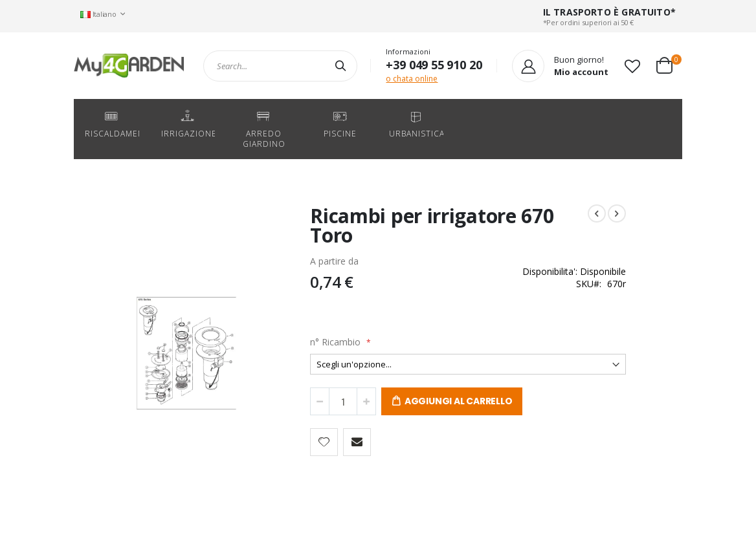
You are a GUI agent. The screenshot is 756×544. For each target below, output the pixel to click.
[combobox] (280, 66)
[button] (632, 66)
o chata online (412, 79)
